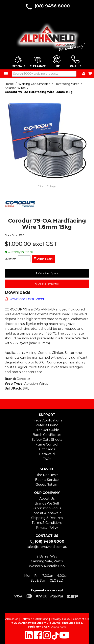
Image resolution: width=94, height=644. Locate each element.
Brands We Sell (47, 503)
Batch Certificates (47, 435)
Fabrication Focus (47, 508)
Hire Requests (47, 475)
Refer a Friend (47, 425)
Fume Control (47, 444)
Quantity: (10, 259)
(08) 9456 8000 (52, 6)
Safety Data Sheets (47, 440)
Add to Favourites (48, 284)
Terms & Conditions (47, 523)
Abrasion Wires (15, 88)
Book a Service (47, 480)
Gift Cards (47, 449)
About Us (47, 499)
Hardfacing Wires (67, 84)
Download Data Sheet (27, 299)
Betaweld (47, 454)
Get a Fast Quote (48, 273)
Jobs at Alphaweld (47, 513)
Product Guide (47, 430)
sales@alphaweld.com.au (47, 547)
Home (9, 84)
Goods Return (47, 485)
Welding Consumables (34, 84)
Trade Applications (47, 420)
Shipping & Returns (47, 518)
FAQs (47, 459)
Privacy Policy (47, 528)
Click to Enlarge (47, 186)
